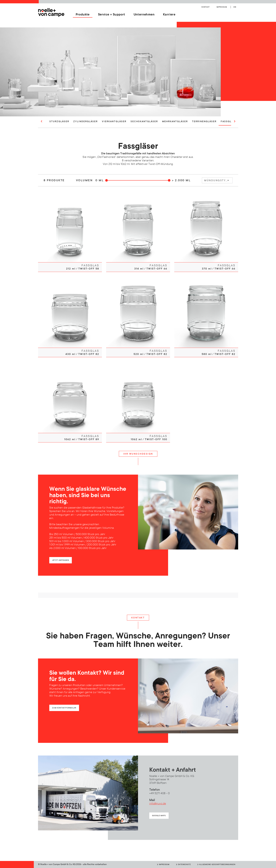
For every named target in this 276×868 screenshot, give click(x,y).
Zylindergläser (101, 121)
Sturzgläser (74, 121)
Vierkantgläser (129, 121)
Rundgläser (51, 121)
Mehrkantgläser (190, 121)
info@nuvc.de (158, 803)
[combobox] (217, 180)
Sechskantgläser (159, 121)
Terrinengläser (219, 121)
